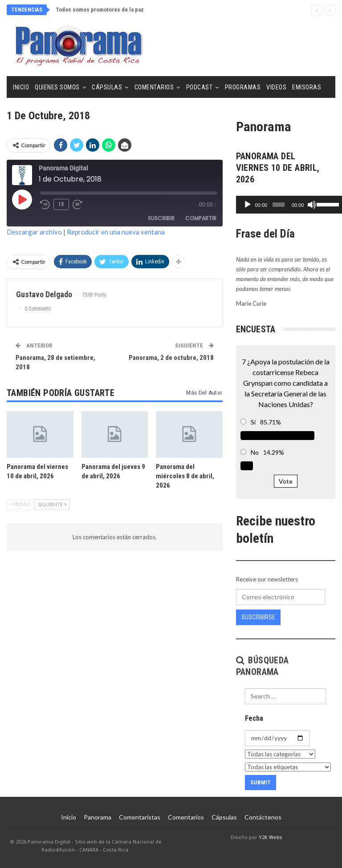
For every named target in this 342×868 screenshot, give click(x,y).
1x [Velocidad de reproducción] (61, 204)
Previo (20, 504)
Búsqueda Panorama (263, 666)
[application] (286, 205)
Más (299, 87)
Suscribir (161, 218)
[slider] (276, 205)
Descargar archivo (34, 232)
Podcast (199, 87)
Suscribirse (258, 617)
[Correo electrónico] (281, 597)
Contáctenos (263, 817)
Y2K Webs (271, 837)
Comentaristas (140, 817)
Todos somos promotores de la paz (100, 10)
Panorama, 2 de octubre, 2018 (171, 358)
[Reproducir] (248, 205)
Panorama (98, 817)
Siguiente (52, 504)
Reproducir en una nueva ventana (116, 232)
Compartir (201, 218)
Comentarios (154, 87)
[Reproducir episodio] (22, 199)
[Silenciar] (308, 205)
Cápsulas (107, 87)
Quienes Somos (57, 87)
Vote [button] (286, 481)
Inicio (21, 87)
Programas (243, 87)
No (255, 452)
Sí (253, 422)
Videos (276, 87)
